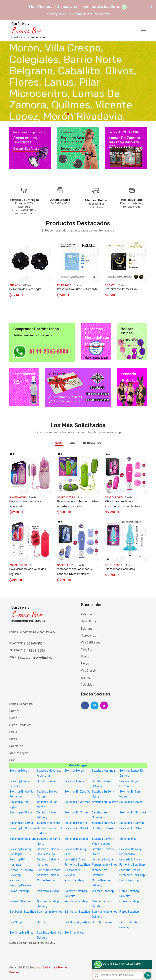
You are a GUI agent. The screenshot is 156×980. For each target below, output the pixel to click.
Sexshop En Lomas (22, 823)
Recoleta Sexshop (76, 901)
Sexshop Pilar (128, 839)
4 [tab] (78, 114)
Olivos (13, 739)
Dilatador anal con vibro (120, 569)
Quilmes (14, 711)
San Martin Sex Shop (23, 912)
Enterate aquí (95, 344)
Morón (13, 718)
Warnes (86, 678)
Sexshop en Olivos (131, 802)
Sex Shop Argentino (77, 922)
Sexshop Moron (19, 771)
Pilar (12, 760)
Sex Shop (16, 922)
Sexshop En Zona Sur (78, 792)
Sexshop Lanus (47, 781)
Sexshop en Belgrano (23, 839)
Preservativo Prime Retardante (77, 289)
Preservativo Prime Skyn (121, 289)
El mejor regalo (60, 381)
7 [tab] (88, 114)
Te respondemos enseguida (33, 335)
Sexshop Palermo (76, 823)
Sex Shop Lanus (102, 922)
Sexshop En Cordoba (23, 828)
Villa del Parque (91, 643)
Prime (77, 285)
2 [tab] (72, 114)
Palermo (86, 615)
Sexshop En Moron (76, 813)
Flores (85, 664)
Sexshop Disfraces (77, 839)
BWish (73, 443)
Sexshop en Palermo (105, 802)
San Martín (16, 746)
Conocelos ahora (121, 153)
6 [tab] (85, 114)
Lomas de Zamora (21, 704)
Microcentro (89, 636)
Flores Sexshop (129, 901)
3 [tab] (75, 114)
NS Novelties (92, 443)
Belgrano (87, 629)
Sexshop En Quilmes (77, 802)
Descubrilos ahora (26, 149)
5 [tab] (82, 114)
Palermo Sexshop (48, 891)
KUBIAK (27, 285)
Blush (59, 443)
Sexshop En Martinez (133, 813)
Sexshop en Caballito (78, 828)
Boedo (85, 657)
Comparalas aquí (129, 341)
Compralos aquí (21, 382)
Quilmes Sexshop (103, 891)
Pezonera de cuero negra (25, 289)
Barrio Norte (89, 621)
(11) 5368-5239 (34, 651)
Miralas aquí (129, 381)
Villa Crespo (88, 671)
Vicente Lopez (19, 753)
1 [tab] (68, 114)
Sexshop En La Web (132, 823)
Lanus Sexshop (129, 880)
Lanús (13, 732)
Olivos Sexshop (19, 891)
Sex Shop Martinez (22, 933)
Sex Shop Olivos (75, 933)
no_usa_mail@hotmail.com (37, 658)
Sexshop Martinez (103, 771)
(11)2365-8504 (34, 644)
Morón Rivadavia (20, 725)
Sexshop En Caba (130, 828)
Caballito (87, 650)
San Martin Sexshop (50, 912)
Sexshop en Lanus (49, 823)
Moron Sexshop (47, 880)
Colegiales (87, 685)
